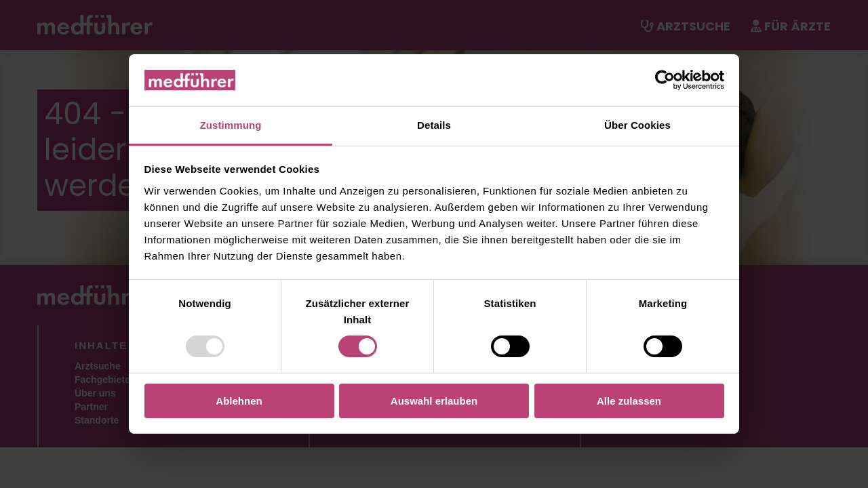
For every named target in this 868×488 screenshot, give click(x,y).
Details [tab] (434, 125)
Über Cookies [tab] (637, 125)
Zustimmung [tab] (231, 125)
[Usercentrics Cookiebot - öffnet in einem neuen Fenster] (665, 80)
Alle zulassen (629, 401)
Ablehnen (239, 401)
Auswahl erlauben (434, 401)
